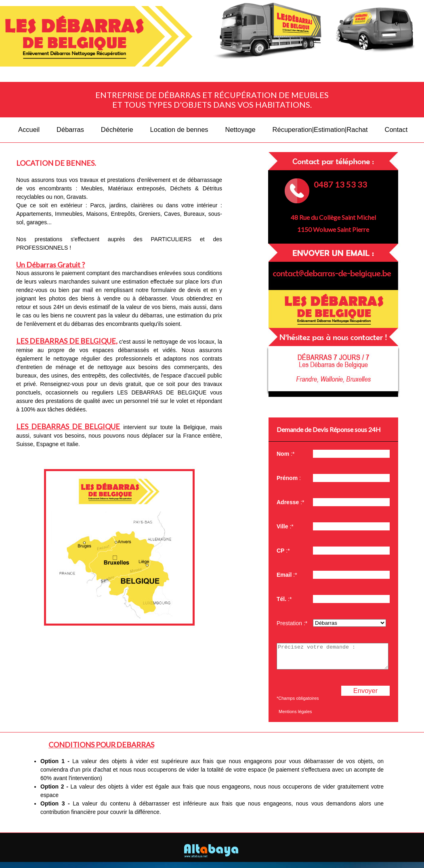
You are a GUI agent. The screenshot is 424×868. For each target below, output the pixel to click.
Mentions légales (295, 716)
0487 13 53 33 (340, 184)
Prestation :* (292, 623)
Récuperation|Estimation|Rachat (320, 129)
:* (285, 454)
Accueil (29, 129)
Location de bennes (179, 129)
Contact (396, 129)
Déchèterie (117, 129)
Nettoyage (240, 129)
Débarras (70, 129)
